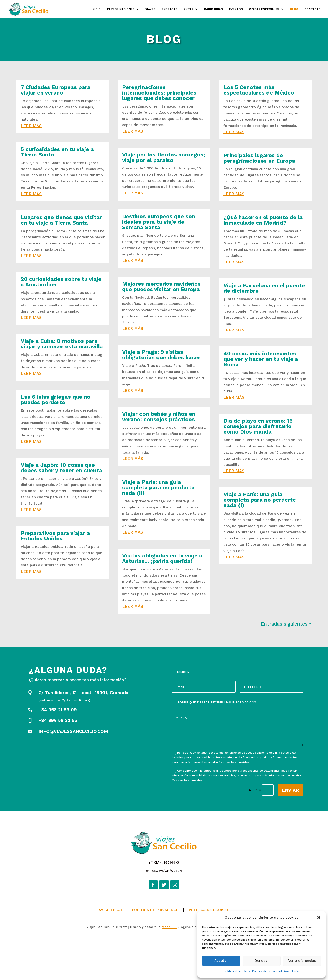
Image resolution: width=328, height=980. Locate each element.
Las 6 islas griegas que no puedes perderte (56, 400)
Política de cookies (237, 971)
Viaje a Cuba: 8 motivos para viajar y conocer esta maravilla (62, 344)
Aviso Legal (292, 971)
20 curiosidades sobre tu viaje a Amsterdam (61, 282)
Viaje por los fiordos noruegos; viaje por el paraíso (164, 157)
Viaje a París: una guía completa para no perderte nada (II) (158, 487)
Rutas (188, 9)
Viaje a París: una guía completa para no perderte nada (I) (260, 500)
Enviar (291, 790)
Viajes (150, 9)
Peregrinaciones (121, 9)
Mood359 (169, 971)
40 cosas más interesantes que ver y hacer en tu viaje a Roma (261, 359)
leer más (31, 126)
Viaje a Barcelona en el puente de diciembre (264, 288)
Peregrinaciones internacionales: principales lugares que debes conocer (159, 93)
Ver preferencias (302, 961)
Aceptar (221, 961)
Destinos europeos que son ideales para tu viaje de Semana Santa (159, 222)
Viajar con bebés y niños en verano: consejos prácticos (159, 417)
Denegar (262, 961)
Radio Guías (213, 9)
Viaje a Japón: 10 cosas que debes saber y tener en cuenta (61, 468)
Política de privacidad (267, 971)
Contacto (313, 9)
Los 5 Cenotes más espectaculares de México (259, 90)
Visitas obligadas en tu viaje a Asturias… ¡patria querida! (162, 558)
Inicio (96, 9)
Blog (294, 9)
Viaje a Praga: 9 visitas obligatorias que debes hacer (161, 355)
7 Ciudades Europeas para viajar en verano (56, 90)
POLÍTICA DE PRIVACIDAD (156, 953)
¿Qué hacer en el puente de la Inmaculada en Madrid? (263, 220)
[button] (319, 918)
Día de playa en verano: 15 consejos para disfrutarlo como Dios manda (258, 426)
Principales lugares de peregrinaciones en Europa (259, 158)
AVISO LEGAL (111, 953)
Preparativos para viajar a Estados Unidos (55, 536)
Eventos (236, 9)
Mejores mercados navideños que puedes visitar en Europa (161, 287)
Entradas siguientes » (286, 624)
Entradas (170, 9)
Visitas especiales (264, 9)
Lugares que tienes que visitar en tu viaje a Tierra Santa (61, 220)
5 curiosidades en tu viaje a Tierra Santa (57, 152)
